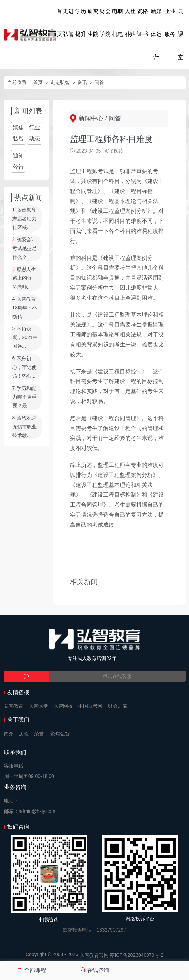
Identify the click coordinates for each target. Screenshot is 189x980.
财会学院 (105, 23)
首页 (59, 23)
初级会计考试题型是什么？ (24, 248)
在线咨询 (94, 970)
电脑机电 (118, 23)
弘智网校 (63, 706)
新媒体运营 (156, 34)
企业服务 (170, 23)
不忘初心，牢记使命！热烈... (24, 367)
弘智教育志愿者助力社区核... (24, 219)
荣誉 (39, 734)
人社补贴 (130, 23)
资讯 (82, 82)
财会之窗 (118, 706)
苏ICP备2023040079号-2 (137, 955)
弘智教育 (13, 706)
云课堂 (181, 34)
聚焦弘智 (18, 133)
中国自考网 (90, 706)
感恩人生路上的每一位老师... (24, 278)
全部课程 (31, 970)
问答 (99, 82)
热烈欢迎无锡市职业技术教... (24, 427)
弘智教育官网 (94, 955)
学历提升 (81, 23)
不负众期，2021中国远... (25, 338)
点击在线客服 (117, 676)
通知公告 (18, 161)
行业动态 (34, 133)
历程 (24, 734)
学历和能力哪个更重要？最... (24, 397)
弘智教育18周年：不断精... (25, 308)
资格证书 (142, 23)
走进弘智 (68, 23)
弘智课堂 (38, 706)
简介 (9, 734)
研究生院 (93, 23)
